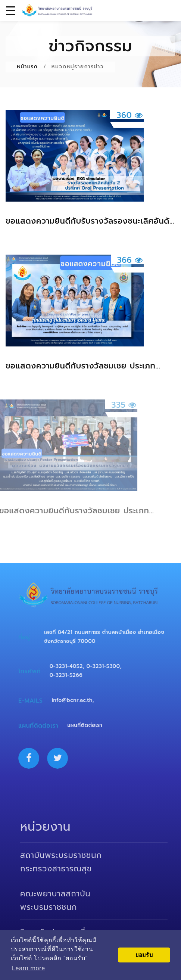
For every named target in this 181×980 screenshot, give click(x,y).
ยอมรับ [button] (144, 955)
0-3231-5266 (69, 675)
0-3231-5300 (106, 666)
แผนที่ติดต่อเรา (88, 725)
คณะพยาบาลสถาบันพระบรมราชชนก (61, 900)
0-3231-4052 (69, 666)
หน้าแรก (27, 67)
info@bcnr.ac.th (75, 700)
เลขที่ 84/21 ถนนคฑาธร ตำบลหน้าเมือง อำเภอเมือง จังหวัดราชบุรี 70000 (107, 637)
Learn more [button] (29, 968)
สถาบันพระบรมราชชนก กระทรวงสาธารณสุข (66, 862)
